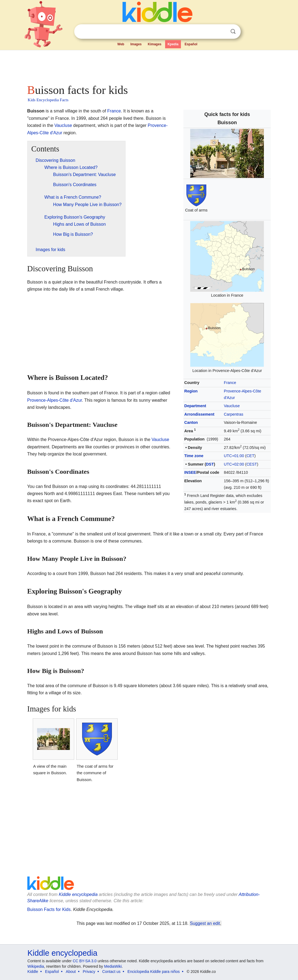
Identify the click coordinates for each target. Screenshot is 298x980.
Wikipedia (36, 966)
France (230, 383)
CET (250, 456)
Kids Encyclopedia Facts (48, 100)
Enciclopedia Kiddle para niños (154, 972)
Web (121, 44)
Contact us (111, 972)
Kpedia (173, 44)
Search (233, 32)
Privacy (89, 972)
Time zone (194, 456)
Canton (191, 422)
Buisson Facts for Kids (49, 909)
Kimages (154, 44)
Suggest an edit (205, 923)
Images (136, 44)
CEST (252, 464)
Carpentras (233, 414)
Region (191, 391)
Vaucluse (232, 406)
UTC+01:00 (234, 456)
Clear (222, 32)
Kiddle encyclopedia (78, 894)
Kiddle (33, 972)
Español (191, 44)
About (71, 972)
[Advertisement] (149, 65)
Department (195, 406)
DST (210, 464)
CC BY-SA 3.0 (84, 961)
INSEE (190, 472)
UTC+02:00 (234, 464)
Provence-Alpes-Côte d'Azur (55, 400)
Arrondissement (199, 414)
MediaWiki (113, 966)
